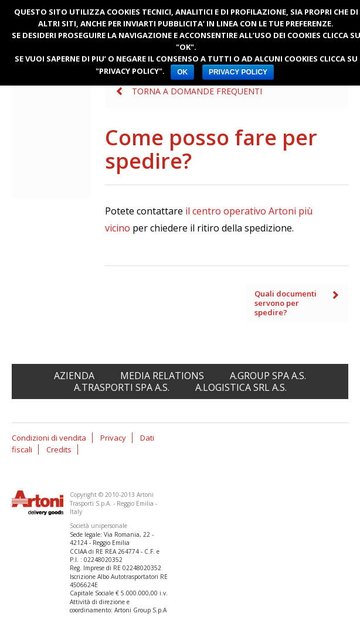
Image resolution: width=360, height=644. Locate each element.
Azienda (74, 376)
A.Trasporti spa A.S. (122, 387)
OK (182, 72)
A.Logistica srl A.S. (241, 387)
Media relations (162, 376)
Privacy (113, 438)
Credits (59, 449)
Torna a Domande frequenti (197, 91)
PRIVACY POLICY (238, 72)
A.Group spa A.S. (268, 376)
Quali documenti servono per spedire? (286, 303)
